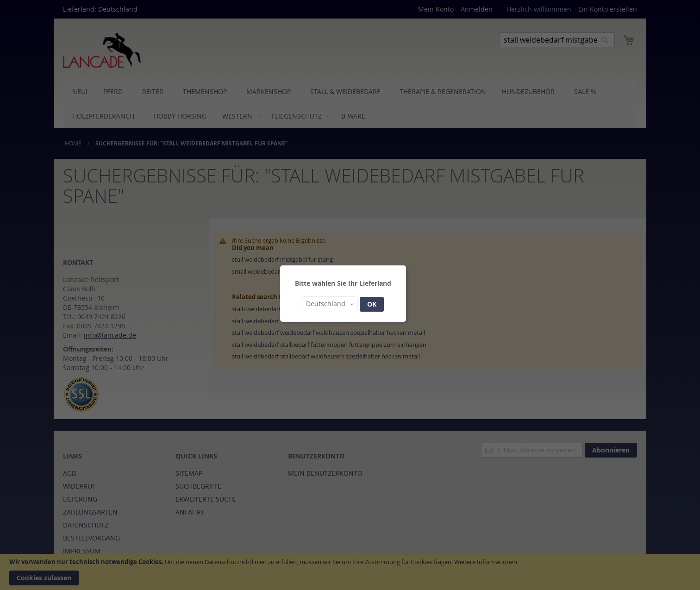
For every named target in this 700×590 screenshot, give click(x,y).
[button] (330, 304)
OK (372, 304)
